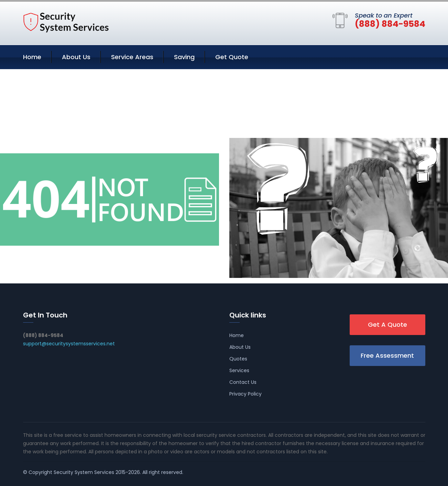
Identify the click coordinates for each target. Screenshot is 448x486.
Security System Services (84, 472)
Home (32, 57)
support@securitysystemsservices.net (69, 344)
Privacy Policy (245, 394)
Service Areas (132, 57)
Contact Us (243, 382)
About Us (76, 57)
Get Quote (232, 57)
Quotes (238, 359)
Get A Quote (387, 325)
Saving (184, 57)
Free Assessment (387, 355)
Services (239, 370)
